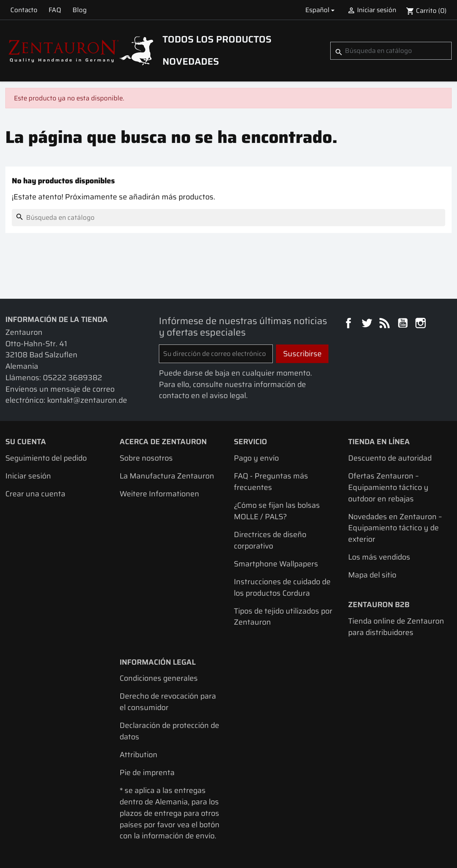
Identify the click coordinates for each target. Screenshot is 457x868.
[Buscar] (391, 51)
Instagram (422, 324)
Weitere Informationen (159, 494)
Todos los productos (217, 39)
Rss (386, 324)
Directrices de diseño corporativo (270, 540)
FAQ (55, 10)
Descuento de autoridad (390, 458)
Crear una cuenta (35, 494)
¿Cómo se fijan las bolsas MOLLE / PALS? (277, 511)
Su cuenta (26, 442)
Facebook (350, 324)
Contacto (24, 10)
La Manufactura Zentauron (167, 476)
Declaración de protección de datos (169, 731)
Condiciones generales (159, 678)
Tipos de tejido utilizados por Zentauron (283, 617)
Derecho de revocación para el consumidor (168, 702)
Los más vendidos (379, 557)
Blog (80, 10)
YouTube (404, 324)
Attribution (139, 755)
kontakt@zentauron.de (87, 400)
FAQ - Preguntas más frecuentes (271, 482)
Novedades (191, 61)
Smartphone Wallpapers (276, 564)
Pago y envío (256, 458)
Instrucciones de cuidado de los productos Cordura (282, 587)
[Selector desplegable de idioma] (321, 10)
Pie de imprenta (147, 772)
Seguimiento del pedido (46, 458)
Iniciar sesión (28, 476)
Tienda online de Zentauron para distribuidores (396, 627)
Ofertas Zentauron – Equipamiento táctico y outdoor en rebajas (388, 487)
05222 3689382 (72, 378)
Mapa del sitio (372, 575)
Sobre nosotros (146, 458)
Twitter (368, 324)
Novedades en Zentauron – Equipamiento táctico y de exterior (395, 528)
